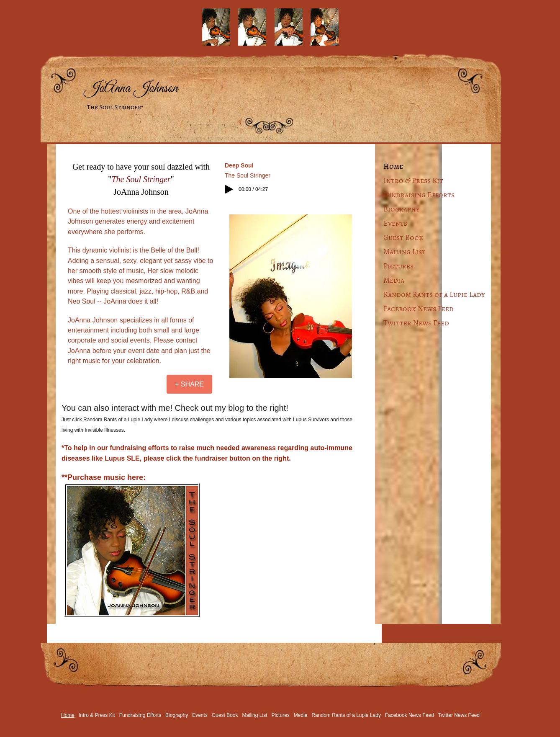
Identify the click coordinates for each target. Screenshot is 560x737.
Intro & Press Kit (413, 180)
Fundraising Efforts (419, 195)
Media (394, 280)
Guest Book (403, 237)
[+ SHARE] (189, 384)
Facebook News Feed (419, 309)
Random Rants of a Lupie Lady (434, 294)
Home (393, 166)
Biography (402, 209)
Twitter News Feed (416, 323)
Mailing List (405, 252)
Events (395, 223)
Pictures (398, 266)
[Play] (229, 189)
